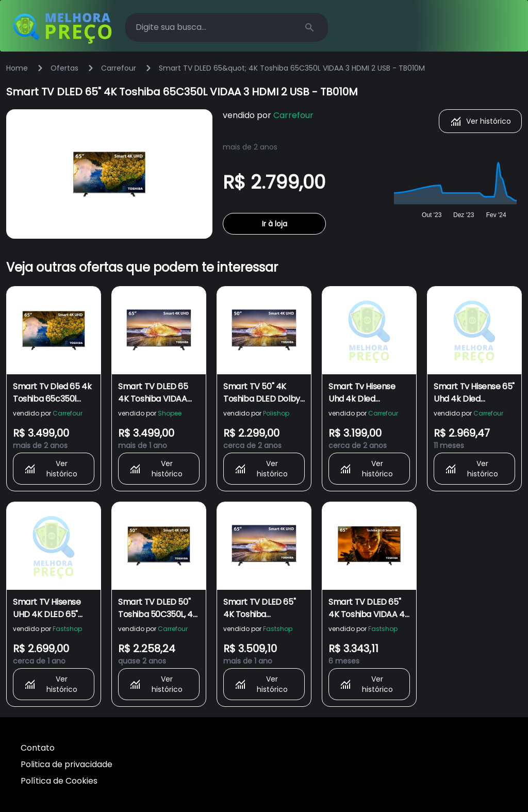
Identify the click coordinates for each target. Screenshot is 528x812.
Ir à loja (275, 224)
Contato (38, 748)
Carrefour (119, 68)
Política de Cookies (59, 781)
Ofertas (64, 68)
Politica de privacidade (67, 764)
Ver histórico (480, 121)
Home (17, 68)
